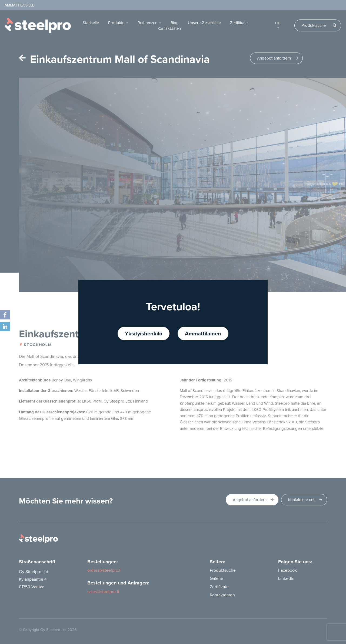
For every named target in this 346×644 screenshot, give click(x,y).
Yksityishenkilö (144, 333)
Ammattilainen (203, 333)
